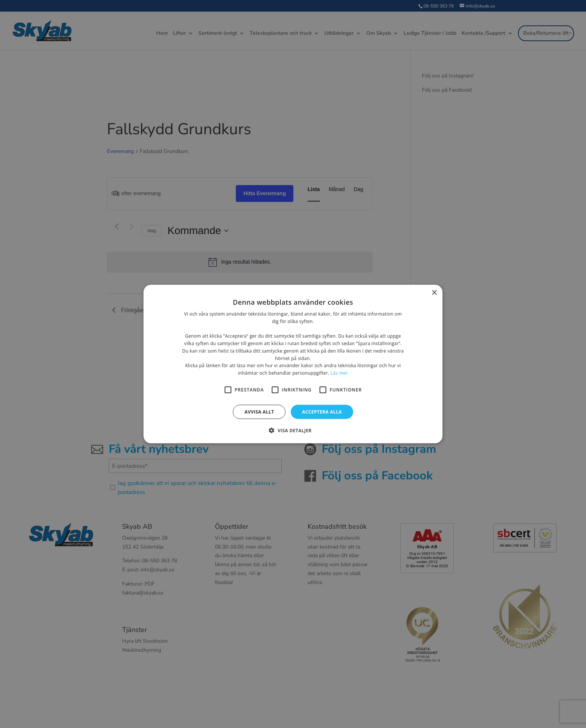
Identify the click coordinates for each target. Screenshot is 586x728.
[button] (293, 430)
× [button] (434, 293)
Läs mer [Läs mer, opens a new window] (339, 373)
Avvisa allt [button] (259, 412)
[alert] (293, 364)
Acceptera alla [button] (322, 412)
